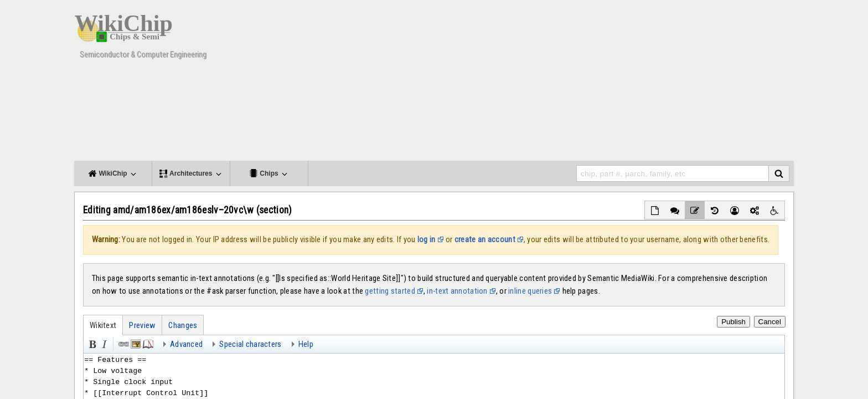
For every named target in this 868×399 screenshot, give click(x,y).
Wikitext (103, 325)
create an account (485, 239)
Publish (733, 322)
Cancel (770, 322)
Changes (183, 325)
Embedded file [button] (135, 343)
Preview (142, 325)
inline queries (530, 291)
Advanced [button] (186, 344)
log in (427, 239)
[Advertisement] (592, 83)
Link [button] (123, 343)
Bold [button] (91, 343)
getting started (390, 291)
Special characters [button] (250, 344)
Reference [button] (147, 343)
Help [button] (306, 344)
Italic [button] (104, 343)
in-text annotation (457, 291)
